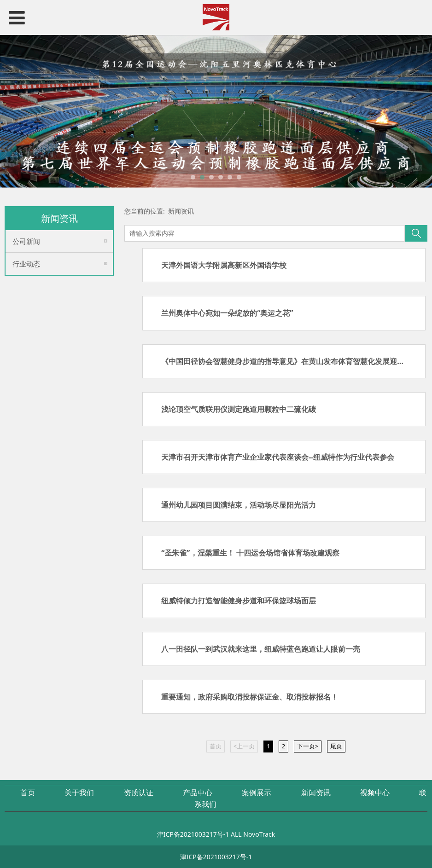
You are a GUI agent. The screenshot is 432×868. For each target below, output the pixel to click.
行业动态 (26, 264)
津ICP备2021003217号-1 (193, 834)
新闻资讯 (181, 211)
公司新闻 (26, 241)
